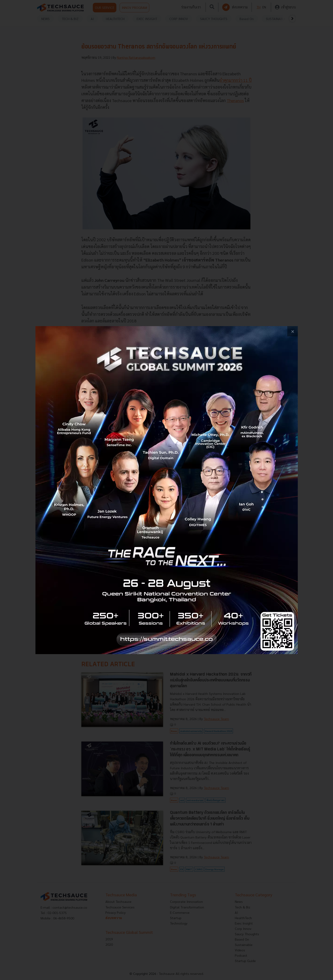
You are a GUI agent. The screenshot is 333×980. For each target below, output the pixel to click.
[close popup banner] (293, 331)
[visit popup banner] (167, 490)
